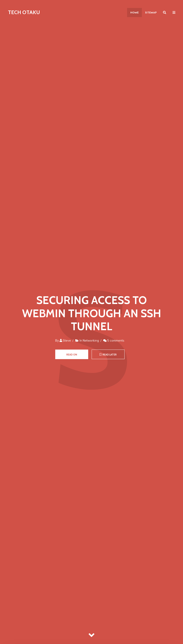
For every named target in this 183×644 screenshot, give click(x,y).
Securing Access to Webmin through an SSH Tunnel (92, 313)
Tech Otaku (24, 12)
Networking (91, 340)
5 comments (116, 340)
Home (134, 13)
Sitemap (151, 13)
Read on (72, 355)
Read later (108, 355)
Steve (67, 340)
